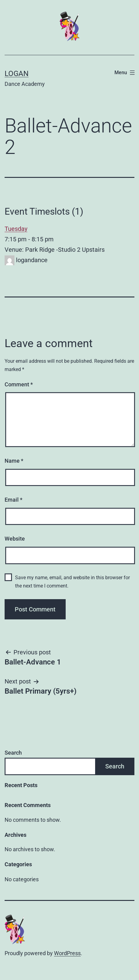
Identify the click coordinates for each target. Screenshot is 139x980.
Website (15, 539)
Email (14, 500)
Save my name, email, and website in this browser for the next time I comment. (72, 582)
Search (13, 753)
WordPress (67, 953)
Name (14, 461)
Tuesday (16, 229)
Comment (19, 384)
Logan (17, 74)
